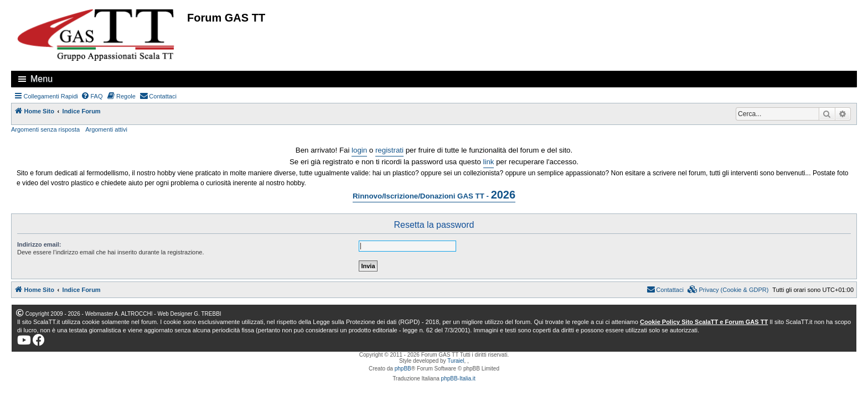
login (359, 150)
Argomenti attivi (106, 129)
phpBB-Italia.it (458, 378)
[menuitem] (92, 96)
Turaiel (456, 361)
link (489, 162)
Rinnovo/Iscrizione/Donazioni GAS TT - (434, 195)
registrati (389, 150)
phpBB (403, 369)
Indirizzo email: (39, 244)
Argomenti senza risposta (45, 129)
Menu (42, 79)
